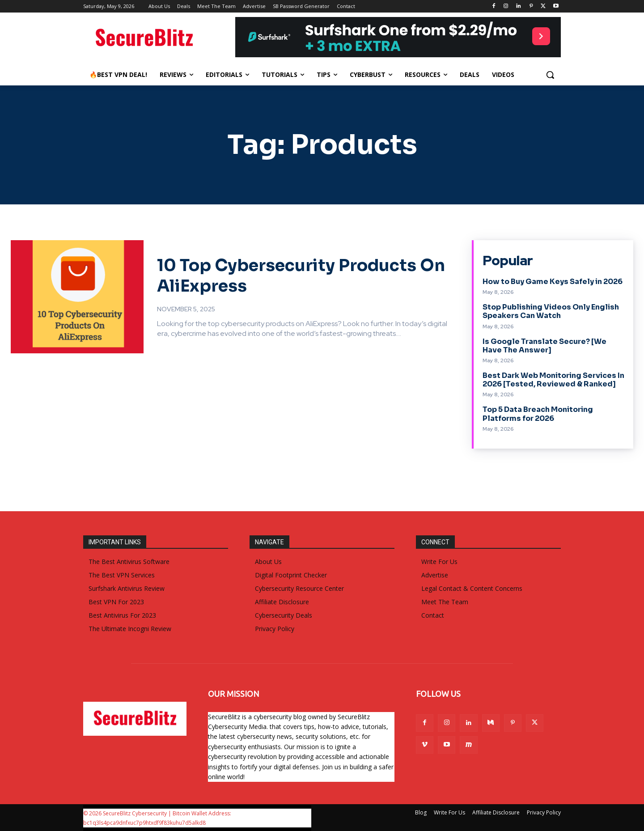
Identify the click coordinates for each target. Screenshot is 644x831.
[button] (550, 75)
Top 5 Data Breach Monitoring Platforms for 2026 (538, 414)
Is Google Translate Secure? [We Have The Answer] (544, 346)
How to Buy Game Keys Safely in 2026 (553, 282)
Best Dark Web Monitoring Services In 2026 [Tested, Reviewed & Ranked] (553, 380)
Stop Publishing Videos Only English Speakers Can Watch (551, 311)
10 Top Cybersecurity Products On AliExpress (271, 275)
